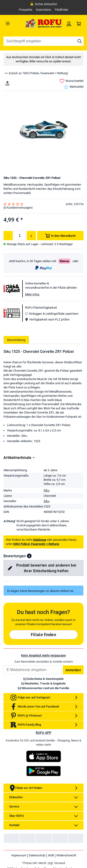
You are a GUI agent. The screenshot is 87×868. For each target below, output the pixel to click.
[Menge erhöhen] (31, 236)
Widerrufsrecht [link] (66, 855)
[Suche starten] (80, 41)
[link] (69, 23)
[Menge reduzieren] (8, 236)
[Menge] (20, 236)
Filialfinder (61, 10)
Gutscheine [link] (43, 10)
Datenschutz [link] (37, 855)
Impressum (19, 855)
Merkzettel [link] (74, 87)
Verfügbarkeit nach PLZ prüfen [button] (47, 319)
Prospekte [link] (26, 10)
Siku (47, 490)
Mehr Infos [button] (32, 294)
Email (3, 665)
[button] (29, 556)
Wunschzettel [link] (72, 81)
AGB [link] (51, 855)
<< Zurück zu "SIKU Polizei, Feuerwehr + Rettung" (37, 73)
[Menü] (13, 23)
